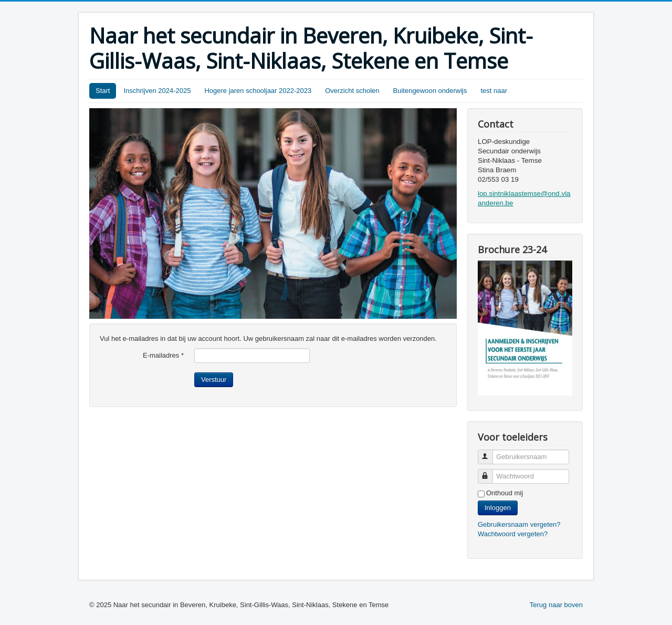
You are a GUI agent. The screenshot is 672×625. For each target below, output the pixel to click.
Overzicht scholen (352, 91)
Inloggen (498, 508)
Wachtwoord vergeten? (513, 534)
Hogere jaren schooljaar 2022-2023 (258, 91)
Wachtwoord (490, 472)
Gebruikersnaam (490, 452)
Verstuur (214, 379)
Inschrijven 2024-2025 (157, 91)
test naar (494, 91)
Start (103, 91)
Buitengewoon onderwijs (430, 91)
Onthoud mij (505, 493)
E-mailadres (163, 355)
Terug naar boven (556, 605)
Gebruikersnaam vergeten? (519, 524)
